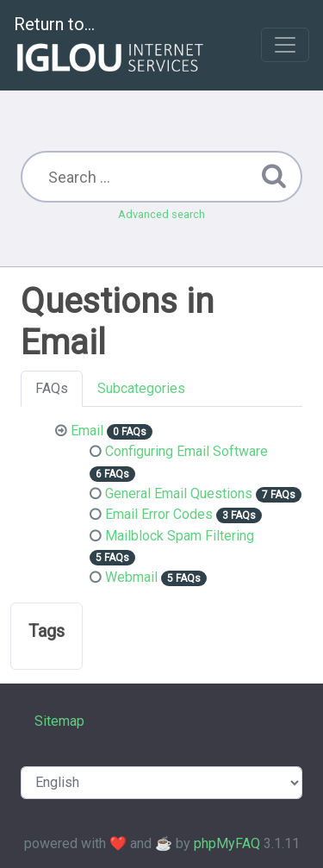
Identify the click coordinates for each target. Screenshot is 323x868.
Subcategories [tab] (141, 388)
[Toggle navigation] (285, 45)
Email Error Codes (159, 514)
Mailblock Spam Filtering (180, 536)
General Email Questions (179, 493)
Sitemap (59, 721)
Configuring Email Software (186, 451)
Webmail (131, 577)
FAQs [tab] (52, 388)
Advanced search (161, 214)
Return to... (111, 46)
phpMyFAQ (227, 843)
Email (87, 431)
